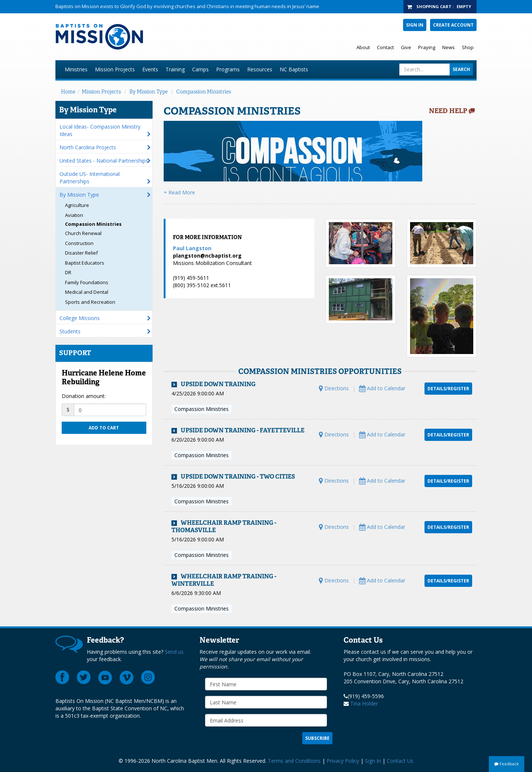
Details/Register (448, 389)
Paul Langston (192, 248)
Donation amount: (84, 396)
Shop (468, 47)
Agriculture (77, 205)
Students (70, 331)
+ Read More (179, 192)
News (449, 47)
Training (175, 69)
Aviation (74, 215)
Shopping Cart (434, 6)
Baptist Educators (85, 263)
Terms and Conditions (294, 761)
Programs (228, 69)
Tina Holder (364, 703)
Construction (79, 243)
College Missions (80, 318)
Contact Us (400, 761)
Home (68, 92)
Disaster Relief (81, 253)
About (363, 47)
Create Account (453, 25)
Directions (334, 388)
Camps (200, 69)
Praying (427, 47)
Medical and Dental (87, 292)
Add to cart (104, 428)
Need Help (448, 111)
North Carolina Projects (88, 147)
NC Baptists (294, 69)
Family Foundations (87, 282)
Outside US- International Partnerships (90, 178)
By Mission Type (149, 92)
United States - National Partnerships (104, 161)
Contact (385, 47)
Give (406, 47)
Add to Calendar (382, 388)
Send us (174, 652)
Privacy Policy (343, 761)
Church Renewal (83, 233)
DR (68, 272)
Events (150, 69)
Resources (260, 69)
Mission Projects (115, 69)
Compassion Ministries (204, 92)
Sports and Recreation (90, 302)
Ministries (76, 69)
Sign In (415, 25)
